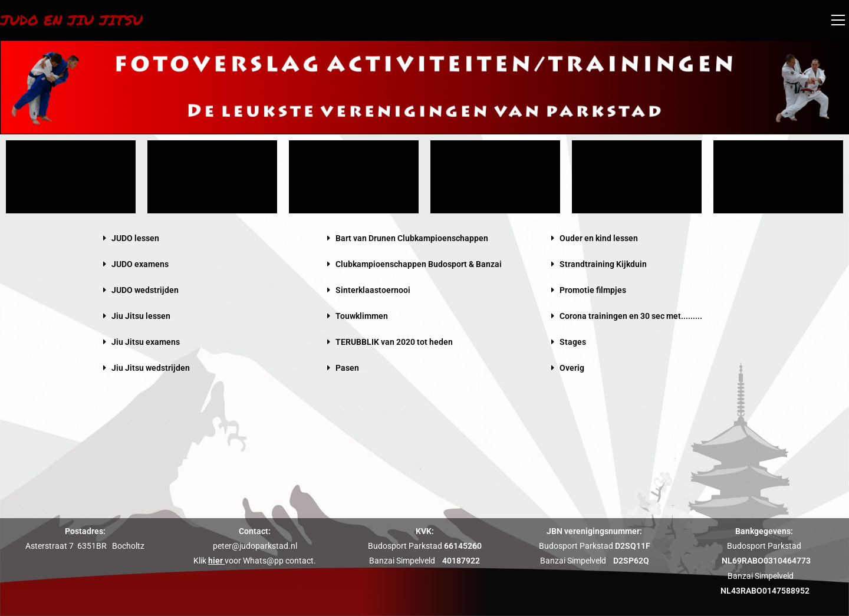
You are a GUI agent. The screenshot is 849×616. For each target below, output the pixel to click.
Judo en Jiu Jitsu (71, 20)
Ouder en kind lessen (599, 238)
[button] (200, 238)
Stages (573, 342)
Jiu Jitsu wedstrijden (151, 368)
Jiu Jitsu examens (146, 342)
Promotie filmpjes (593, 290)
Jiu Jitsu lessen (141, 316)
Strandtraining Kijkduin (603, 264)
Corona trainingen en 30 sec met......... (631, 316)
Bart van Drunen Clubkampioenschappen (412, 238)
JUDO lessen (135, 238)
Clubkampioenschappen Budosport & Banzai (419, 264)
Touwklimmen (362, 316)
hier (215, 561)
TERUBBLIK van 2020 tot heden (394, 342)
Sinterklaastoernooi (373, 290)
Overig (572, 368)
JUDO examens (140, 264)
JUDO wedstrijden (145, 290)
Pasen (347, 368)
